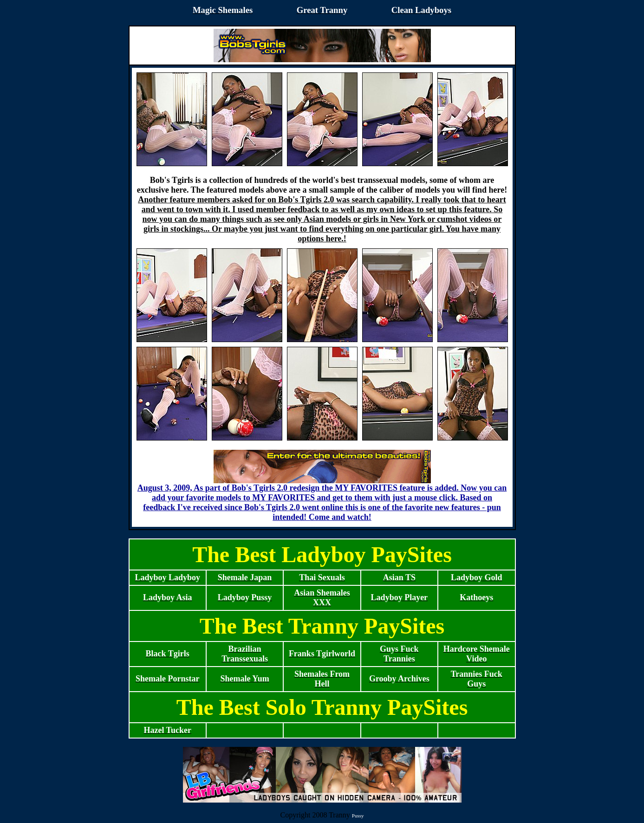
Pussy (358, 816)
